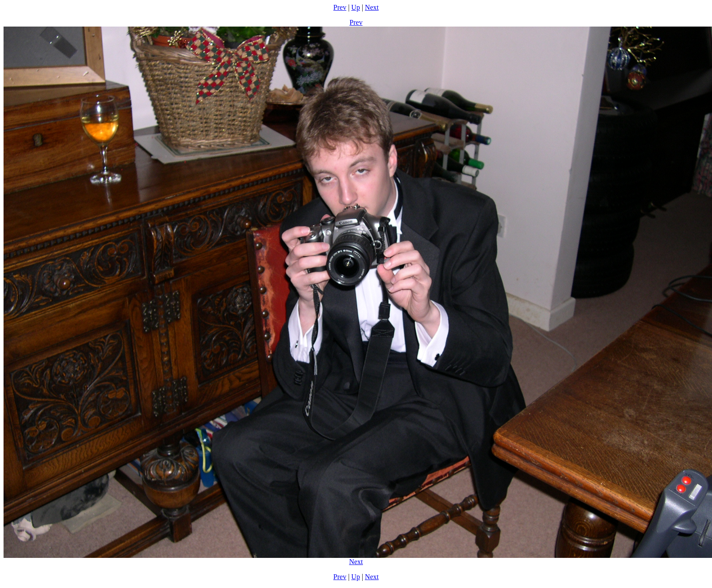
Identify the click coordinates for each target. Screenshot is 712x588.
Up (356, 7)
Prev (340, 7)
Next (372, 7)
